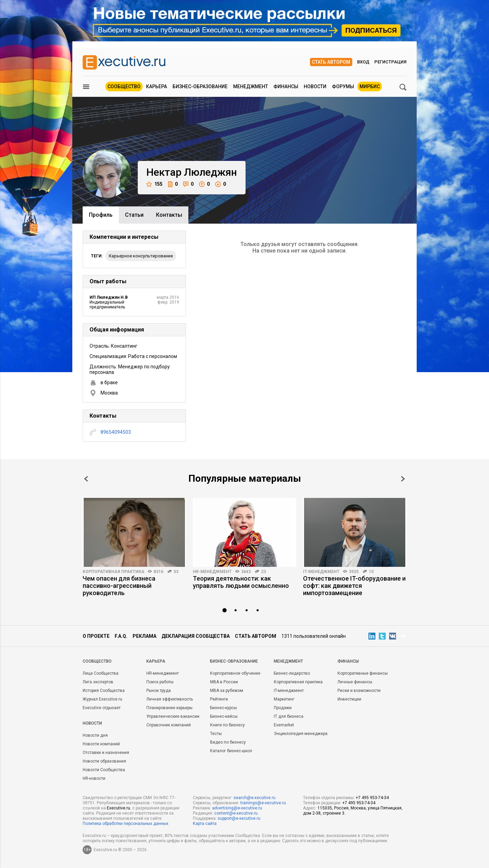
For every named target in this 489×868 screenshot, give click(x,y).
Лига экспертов (98, 682)
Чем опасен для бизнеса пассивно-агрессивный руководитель (119, 586)
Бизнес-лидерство (292, 673)
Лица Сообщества (101, 673)
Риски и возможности (359, 691)
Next (403, 479)
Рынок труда (159, 691)
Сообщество (124, 86)
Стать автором (331, 62)
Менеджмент (251, 86)
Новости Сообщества (104, 770)
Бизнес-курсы (223, 708)
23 (263, 572)
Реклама (144, 636)
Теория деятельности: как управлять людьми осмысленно (241, 582)
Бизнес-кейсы (224, 716)
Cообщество (97, 661)
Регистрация (390, 62)
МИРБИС (370, 86)
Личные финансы (355, 682)
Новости (315, 86)
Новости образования (104, 761)
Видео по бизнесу (228, 742)
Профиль (101, 215)
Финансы (286, 86)
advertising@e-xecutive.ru (237, 808)
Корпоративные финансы (363, 673)
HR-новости (94, 778)
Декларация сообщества (196, 636)
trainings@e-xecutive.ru (263, 803)
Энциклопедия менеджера (301, 734)
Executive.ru (118, 808)
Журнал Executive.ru (102, 699)
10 (371, 572)
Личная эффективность (170, 699)
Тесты (216, 734)
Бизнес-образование (200, 86)
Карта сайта (205, 824)
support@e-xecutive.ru (239, 818)
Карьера (157, 86)
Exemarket (284, 725)
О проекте (96, 636)
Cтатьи (134, 215)
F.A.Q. (121, 636)
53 (176, 572)
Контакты (169, 215)
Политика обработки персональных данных (126, 824)
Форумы (343, 86)
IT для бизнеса (289, 716)
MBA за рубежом (227, 691)
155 (154, 184)
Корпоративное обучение (235, 673)
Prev (86, 479)
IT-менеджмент (321, 572)
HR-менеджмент (212, 572)
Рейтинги (219, 699)
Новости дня (95, 735)
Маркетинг (284, 699)
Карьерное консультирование (141, 256)
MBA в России (224, 682)
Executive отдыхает (102, 708)
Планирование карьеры (169, 708)
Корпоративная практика (113, 572)
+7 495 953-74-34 (372, 798)
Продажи (283, 708)
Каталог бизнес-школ (231, 751)
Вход (363, 62)
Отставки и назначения (106, 753)
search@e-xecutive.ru (254, 798)
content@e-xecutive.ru (236, 813)
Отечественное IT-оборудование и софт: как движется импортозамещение (354, 586)
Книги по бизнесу (227, 725)
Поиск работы (160, 682)
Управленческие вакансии (173, 716)
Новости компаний (101, 744)
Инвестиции (349, 699)
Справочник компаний (169, 725)
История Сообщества (104, 691)
